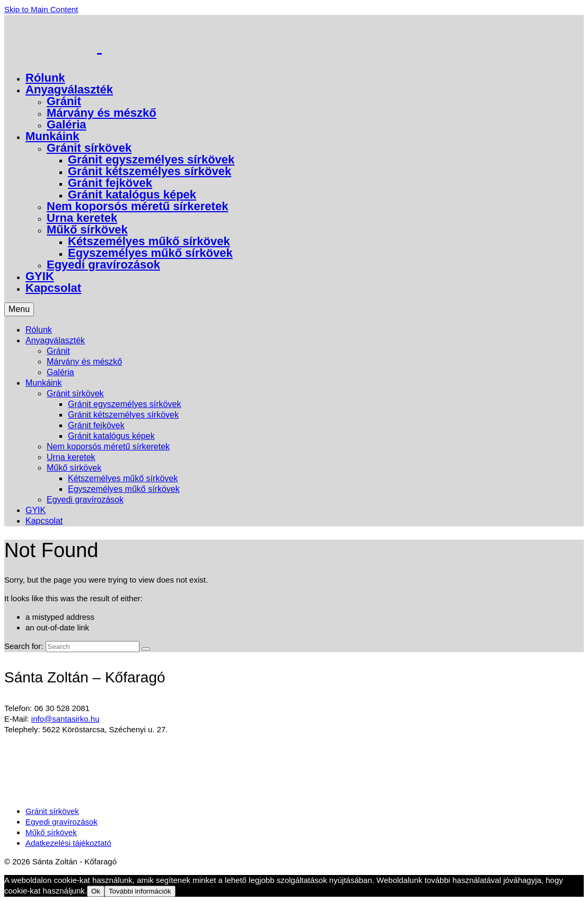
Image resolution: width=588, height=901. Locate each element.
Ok (96, 891)
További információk (140, 891)
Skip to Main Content (41, 9)
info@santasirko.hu (65, 719)
